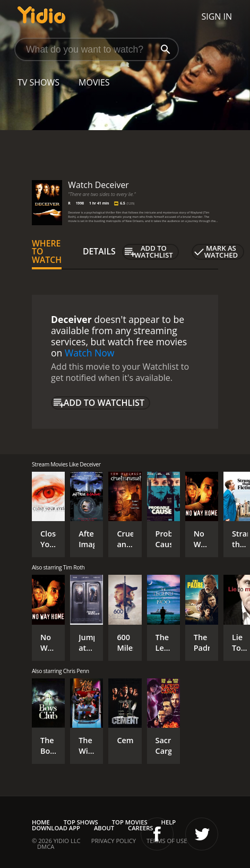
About (104, 828)
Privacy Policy (114, 841)
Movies (94, 82)
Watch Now (90, 353)
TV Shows (38, 82)
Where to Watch (47, 252)
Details (99, 251)
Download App (56, 828)
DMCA (46, 846)
